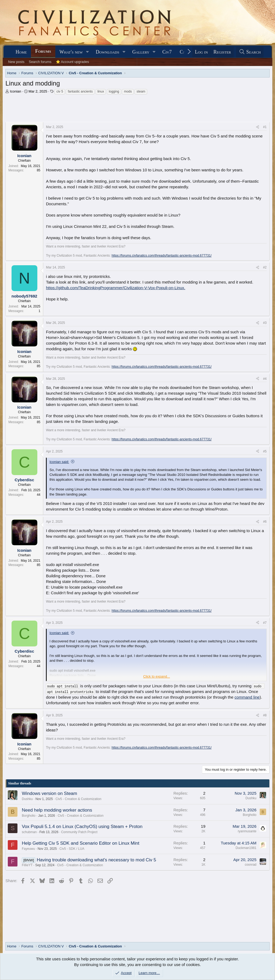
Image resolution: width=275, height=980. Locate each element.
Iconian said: (59, 462)
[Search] (250, 52)
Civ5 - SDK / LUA (72, 849)
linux (101, 91)
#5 (265, 451)
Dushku (27, 799)
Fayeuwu (28, 849)
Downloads (108, 52)
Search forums (40, 62)
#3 (265, 323)
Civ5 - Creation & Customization (79, 799)
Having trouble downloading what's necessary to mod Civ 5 (97, 860)
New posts (16, 62)
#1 (265, 127)
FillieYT (27, 865)
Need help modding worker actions (57, 810)
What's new (71, 52)
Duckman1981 (246, 848)
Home (21, 52)
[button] (88, 52)
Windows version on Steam (49, 793)
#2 (265, 267)
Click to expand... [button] (157, 676)
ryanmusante (247, 831)
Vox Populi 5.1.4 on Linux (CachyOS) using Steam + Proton (82, 827)
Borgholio (29, 816)
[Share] (258, 127)
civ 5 (60, 91)
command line (247, 697)
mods (128, 91)
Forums (43, 51)
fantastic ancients (80, 91)
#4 (265, 379)
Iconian (16, 91)
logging (114, 91)
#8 (265, 715)
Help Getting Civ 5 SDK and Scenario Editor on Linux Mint (81, 843)
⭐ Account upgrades (73, 62)
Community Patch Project (79, 832)
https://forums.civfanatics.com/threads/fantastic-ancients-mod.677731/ (162, 256)
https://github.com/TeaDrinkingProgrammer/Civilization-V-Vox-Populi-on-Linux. (116, 288)
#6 (265, 522)
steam (141, 91)
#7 (265, 623)
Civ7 (167, 52)
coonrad (250, 865)
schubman (29, 832)
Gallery (141, 52)
